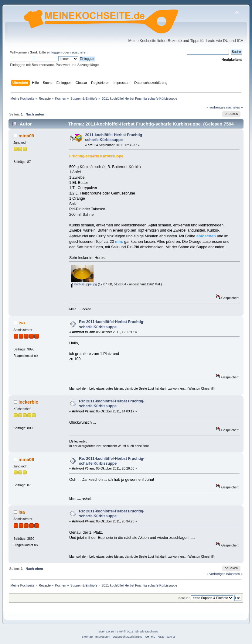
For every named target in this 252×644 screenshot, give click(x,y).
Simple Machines (147, 631)
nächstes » (234, 107)
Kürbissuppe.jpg (84, 284)
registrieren (79, 52)
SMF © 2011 (125, 631)
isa (22, 323)
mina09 (26, 136)
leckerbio (29, 402)
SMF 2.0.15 (106, 631)
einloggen (54, 52)
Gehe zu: (184, 598)
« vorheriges (216, 107)
